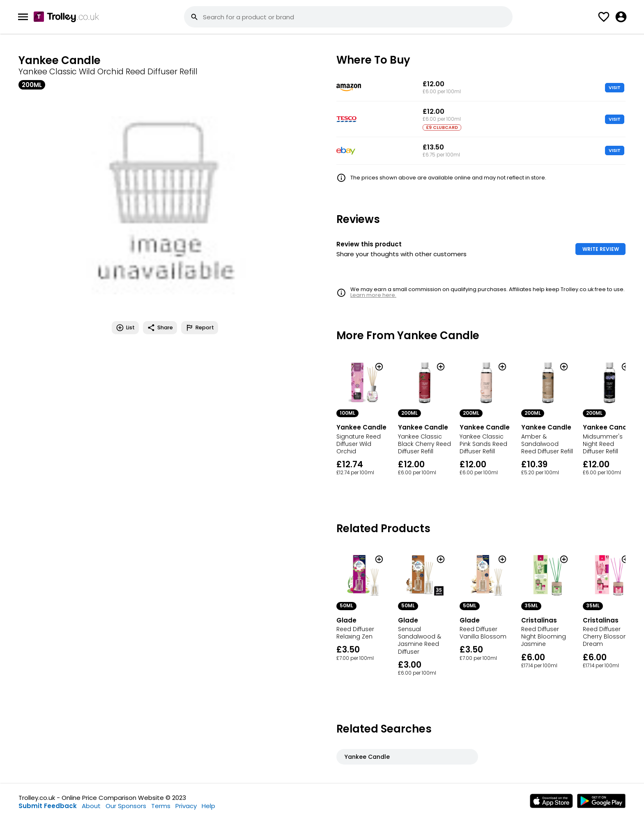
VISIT (615, 87)
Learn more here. (373, 295)
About (91, 806)
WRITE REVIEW (601, 249)
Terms (161, 806)
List (125, 328)
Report (200, 328)
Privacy (186, 806)
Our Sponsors (126, 806)
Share (160, 328)
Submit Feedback (48, 806)
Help (208, 806)
